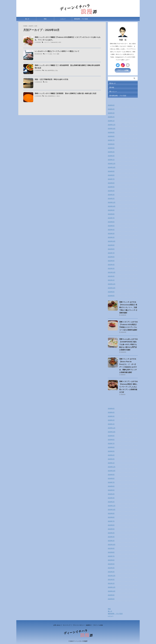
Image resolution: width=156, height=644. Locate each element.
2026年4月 (111, 109)
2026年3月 (111, 113)
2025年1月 (111, 160)
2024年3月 (111, 195)
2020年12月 (112, 284)
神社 (46, 82)
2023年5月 (111, 226)
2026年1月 (111, 121)
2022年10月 (112, 241)
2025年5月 (111, 148)
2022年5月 (111, 261)
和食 (46, 71)
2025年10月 (112, 129)
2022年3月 (111, 268)
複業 (58, 54)
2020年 (31, 26)
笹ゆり (58, 96)
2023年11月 (112, 202)
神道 (45, 19)
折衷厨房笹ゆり (52, 96)
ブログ (54, 54)
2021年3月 (111, 276)
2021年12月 (112, 272)
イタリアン (47, 43)
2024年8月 (111, 175)
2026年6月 (111, 105)
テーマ (47, 54)
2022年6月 (111, 257)
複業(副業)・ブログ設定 (81, 19)
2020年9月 (111, 292)
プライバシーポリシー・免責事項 (82, 625)
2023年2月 (111, 237)
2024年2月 (111, 199)
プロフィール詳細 (123, 70)
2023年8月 (111, 214)
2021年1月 (111, 280)
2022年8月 (111, 249)
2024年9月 (111, 171)
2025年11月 (112, 125)
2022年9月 (111, 245)
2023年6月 (111, 222)
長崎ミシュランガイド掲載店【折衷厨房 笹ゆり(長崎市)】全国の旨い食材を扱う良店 (66, 94)
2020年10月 (112, 288)
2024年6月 (111, 183)
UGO (60, 43)
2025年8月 (111, 136)
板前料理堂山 (51, 71)
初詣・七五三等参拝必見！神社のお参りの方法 (51, 79)
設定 (51, 54)
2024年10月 (112, 167)
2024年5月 (111, 187)
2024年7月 (111, 179)
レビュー (63, 19)
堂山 (57, 71)
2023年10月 (112, 206)
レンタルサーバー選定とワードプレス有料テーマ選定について (57, 51)
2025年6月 (111, 144)
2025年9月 (111, 132)
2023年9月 (111, 210)
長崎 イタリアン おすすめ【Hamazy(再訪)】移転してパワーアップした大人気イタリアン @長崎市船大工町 (128, 387)
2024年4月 (111, 191)
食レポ (27, 19)
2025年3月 (111, 156)
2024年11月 (112, 164)
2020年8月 (111, 296)
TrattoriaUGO (54, 43)
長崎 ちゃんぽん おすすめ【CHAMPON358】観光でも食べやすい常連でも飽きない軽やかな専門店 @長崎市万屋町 (128, 344)
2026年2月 (111, 117)
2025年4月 (111, 152)
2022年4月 (111, 265)
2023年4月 (111, 230)
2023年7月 (111, 218)
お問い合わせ (57, 625)
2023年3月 (111, 234)
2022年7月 (111, 253)
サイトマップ (67, 625)
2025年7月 (111, 140)
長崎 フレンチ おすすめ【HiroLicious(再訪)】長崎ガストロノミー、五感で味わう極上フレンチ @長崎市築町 (128, 307)
